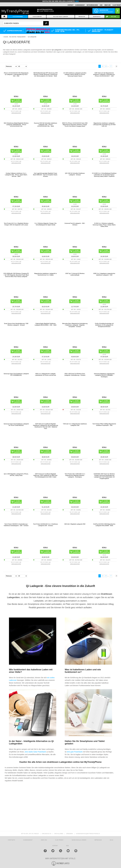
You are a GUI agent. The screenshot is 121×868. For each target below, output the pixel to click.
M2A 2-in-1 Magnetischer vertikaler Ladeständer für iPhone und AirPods (46, 374)
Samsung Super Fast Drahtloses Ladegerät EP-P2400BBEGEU (16, 374)
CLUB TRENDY (117, 5)
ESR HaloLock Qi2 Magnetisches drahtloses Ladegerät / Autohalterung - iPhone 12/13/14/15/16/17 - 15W (104, 74)
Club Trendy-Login (46, 11)
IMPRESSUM (98, 840)
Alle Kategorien (18, 17)
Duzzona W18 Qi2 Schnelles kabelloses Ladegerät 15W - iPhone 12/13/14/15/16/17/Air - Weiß (46, 125)
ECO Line (113, 17)
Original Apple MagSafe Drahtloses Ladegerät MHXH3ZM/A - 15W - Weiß (45, 324)
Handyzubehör (37, 17)
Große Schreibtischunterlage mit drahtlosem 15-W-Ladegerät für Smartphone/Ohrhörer (104, 325)
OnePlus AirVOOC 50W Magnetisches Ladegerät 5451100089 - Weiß (104, 525)
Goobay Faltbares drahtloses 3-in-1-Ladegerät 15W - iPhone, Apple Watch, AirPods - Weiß (16, 175)
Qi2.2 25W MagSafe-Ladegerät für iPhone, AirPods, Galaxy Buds (16, 475)
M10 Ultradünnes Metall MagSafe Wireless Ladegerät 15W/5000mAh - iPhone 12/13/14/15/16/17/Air (16, 125)
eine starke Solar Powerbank (35, 752)
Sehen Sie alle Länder (79, 840)
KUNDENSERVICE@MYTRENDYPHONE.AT (88, 834)
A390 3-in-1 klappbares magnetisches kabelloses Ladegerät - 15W (104, 274)
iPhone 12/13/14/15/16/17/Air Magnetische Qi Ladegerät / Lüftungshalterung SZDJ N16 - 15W (16, 74)
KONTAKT (55, 846)
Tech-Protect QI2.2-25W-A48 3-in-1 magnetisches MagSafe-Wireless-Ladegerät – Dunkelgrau (75, 475)
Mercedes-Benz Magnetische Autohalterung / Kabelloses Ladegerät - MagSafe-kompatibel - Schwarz (75, 325)
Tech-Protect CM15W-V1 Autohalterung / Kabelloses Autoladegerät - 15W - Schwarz (16, 525)
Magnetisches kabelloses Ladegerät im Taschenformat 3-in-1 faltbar (45, 274)
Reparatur (82, 17)
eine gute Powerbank (75, 752)
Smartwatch (97, 17)
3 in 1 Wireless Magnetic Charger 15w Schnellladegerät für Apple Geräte (45, 224)
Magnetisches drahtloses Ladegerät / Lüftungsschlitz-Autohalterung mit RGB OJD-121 (104, 125)
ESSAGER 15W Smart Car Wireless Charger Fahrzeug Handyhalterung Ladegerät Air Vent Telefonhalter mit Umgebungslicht (104, 476)
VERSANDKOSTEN (16, 113)
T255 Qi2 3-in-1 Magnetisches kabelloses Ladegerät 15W (75, 425)
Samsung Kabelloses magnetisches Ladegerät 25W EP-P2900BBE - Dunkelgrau (104, 375)
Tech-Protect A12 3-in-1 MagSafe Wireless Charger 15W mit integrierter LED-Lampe (16, 224)
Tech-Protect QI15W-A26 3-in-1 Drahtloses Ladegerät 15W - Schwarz (46, 525)
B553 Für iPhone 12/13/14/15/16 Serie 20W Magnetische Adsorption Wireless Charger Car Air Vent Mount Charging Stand (75, 125)
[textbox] (26, 23)
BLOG (112, 840)
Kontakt (71, 5)
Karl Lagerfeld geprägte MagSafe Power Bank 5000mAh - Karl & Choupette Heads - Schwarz (45, 175)
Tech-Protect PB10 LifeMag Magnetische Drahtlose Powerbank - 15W (104, 425)
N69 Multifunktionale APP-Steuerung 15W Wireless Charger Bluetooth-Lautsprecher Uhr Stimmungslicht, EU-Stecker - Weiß (45, 74)
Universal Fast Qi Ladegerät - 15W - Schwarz (75, 224)
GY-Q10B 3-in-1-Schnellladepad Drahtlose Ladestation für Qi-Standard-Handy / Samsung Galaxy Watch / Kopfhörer (104, 175)
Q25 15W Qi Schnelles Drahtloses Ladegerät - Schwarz (75, 174)
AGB (101, 5)
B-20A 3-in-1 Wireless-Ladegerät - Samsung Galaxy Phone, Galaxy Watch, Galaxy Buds (104, 225)
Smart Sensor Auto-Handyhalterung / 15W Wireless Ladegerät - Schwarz (16, 324)
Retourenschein (92, 5)
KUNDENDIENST (28, 840)
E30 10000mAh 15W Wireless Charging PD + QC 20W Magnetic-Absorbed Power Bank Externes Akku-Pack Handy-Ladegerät (16, 275)
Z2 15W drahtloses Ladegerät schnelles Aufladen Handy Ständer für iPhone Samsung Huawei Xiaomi (75, 74)
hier (77, 1)
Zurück (6, 37)
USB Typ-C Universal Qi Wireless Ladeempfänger (75, 274)
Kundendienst (80, 5)
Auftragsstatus (46, 10)
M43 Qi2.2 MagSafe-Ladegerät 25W (75, 524)
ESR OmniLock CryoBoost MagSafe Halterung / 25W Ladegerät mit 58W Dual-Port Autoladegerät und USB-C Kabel (46, 475)
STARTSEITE (11, 840)
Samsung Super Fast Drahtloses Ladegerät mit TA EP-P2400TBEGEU (16, 425)
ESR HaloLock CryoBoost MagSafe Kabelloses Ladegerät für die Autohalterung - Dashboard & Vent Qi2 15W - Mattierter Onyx (46, 426)
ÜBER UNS (107, 5)
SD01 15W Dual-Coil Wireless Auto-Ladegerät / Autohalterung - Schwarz (75, 374)
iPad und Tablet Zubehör (60, 17)
